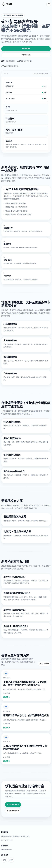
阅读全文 (7, 697)
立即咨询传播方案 (13, 805)
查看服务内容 (26, 55)
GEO (11, 860)
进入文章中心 (44, 664)
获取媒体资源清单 (13, 811)
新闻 (6, 673)
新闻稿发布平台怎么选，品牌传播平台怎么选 (26, 715)
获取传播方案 (26, 49)
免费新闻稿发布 (6, 850)
